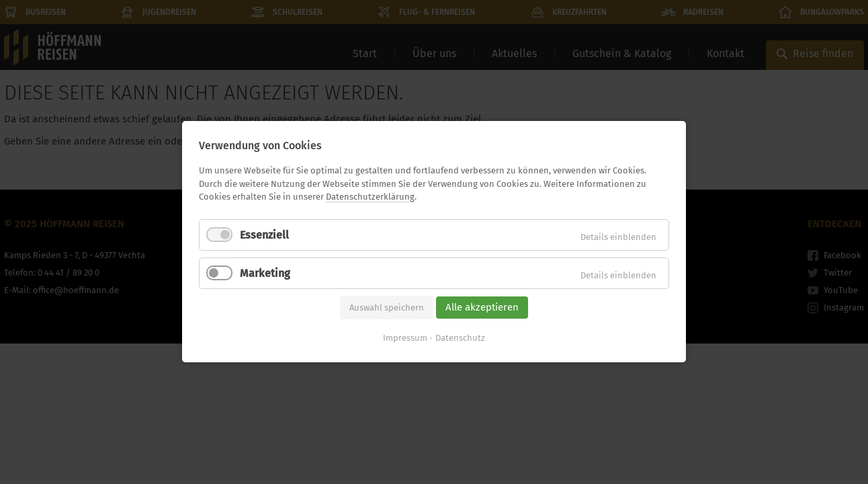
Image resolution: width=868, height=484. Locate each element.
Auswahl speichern (387, 308)
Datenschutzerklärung (370, 197)
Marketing (265, 273)
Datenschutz (460, 338)
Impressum (405, 338)
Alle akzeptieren (482, 307)
